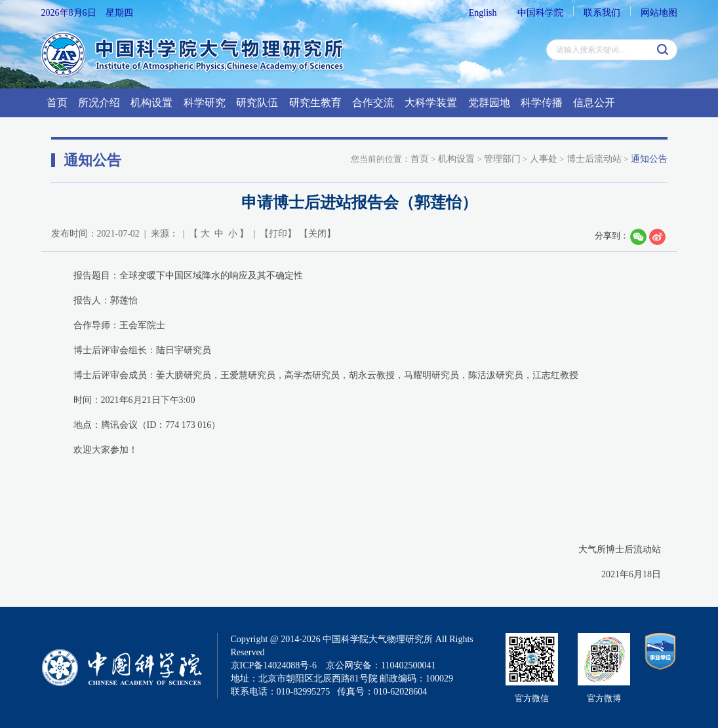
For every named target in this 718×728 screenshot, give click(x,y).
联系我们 (602, 13)
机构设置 (151, 103)
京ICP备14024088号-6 (274, 665)
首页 (57, 103)
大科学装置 (431, 103)
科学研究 (205, 103)
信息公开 (594, 103)
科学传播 (542, 103)
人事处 (544, 159)
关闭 (317, 234)
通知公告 (649, 159)
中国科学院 (540, 13)
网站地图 (659, 13)
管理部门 (502, 159)
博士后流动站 (594, 159)
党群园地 (489, 103)
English (483, 13)
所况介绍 (99, 103)
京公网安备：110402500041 (381, 665)
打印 (278, 234)
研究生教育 (315, 103)
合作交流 (373, 103)
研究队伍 (257, 103)
